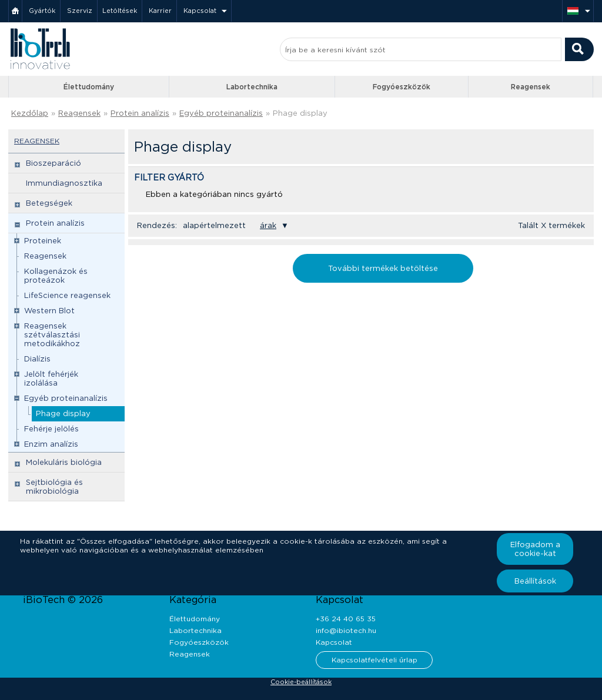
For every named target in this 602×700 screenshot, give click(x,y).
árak (268, 225)
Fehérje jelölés (51, 429)
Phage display (300, 113)
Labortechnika (252, 87)
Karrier (160, 11)
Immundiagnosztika (64, 183)
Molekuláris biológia (64, 462)
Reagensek (531, 87)
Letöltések (120, 11)
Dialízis (37, 359)
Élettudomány (89, 87)
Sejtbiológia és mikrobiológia (54, 487)
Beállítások (535, 581)
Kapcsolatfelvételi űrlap (374, 660)
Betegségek (49, 203)
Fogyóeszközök (402, 87)
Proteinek (43, 241)
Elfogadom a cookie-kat (535, 549)
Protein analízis (140, 113)
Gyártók (42, 11)
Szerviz (80, 11)
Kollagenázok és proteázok (56, 276)
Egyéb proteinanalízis (221, 113)
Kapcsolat (200, 11)
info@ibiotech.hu (346, 630)
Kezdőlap (30, 113)
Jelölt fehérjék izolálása (51, 379)
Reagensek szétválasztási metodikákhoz (52, 335)
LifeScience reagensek (67, 295)
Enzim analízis (51, 444)
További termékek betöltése (383, 268)
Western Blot (49, 311)
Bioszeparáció (53, 163)
